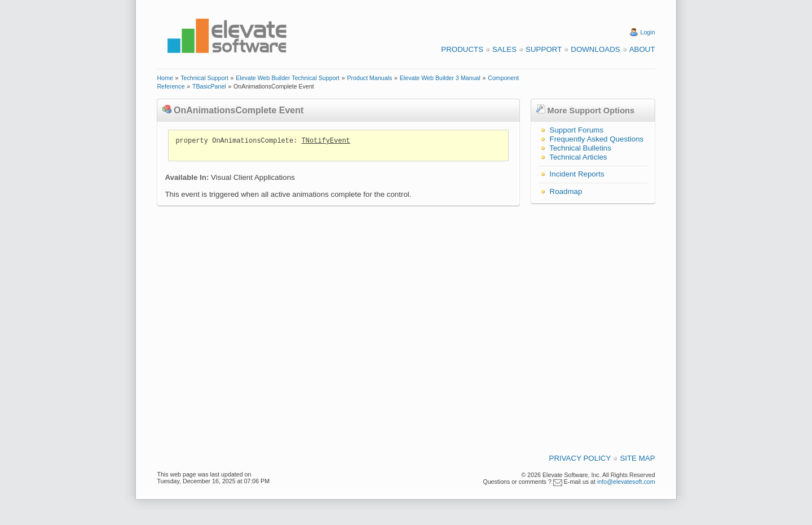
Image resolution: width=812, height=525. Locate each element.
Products (462, 49)
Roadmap (566, 191)
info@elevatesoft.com (626, 482)
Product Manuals (369, 78)
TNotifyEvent (326, 141)
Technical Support (204, 78)
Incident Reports (577, 174)
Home (165, 78)
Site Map (637, 458)
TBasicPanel (209, 86)
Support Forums (577, 130)
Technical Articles (578, 157)
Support (544, 49)
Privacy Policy (580, 458)
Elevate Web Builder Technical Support (288, 78)
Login (648, 32)
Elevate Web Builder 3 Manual (440, 78)
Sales (504, 49)
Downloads (595, 49)
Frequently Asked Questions (597, 139)
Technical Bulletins (580, 148)
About (642, 49)
